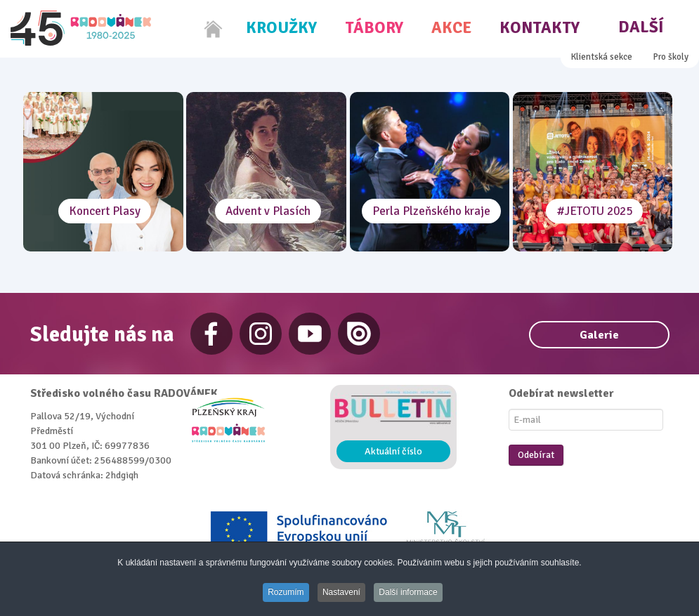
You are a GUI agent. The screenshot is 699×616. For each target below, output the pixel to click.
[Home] (214, 29)
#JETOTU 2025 (594, 211)
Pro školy (671, 57)
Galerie (599, 335)
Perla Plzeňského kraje (431, 211)
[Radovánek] (81, 28)
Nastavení (341, 593)
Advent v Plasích (268, 211)
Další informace (411, 593)
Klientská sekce (602, 57)
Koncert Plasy (105, 211)
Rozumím (284, 593)
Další (641, 27)
